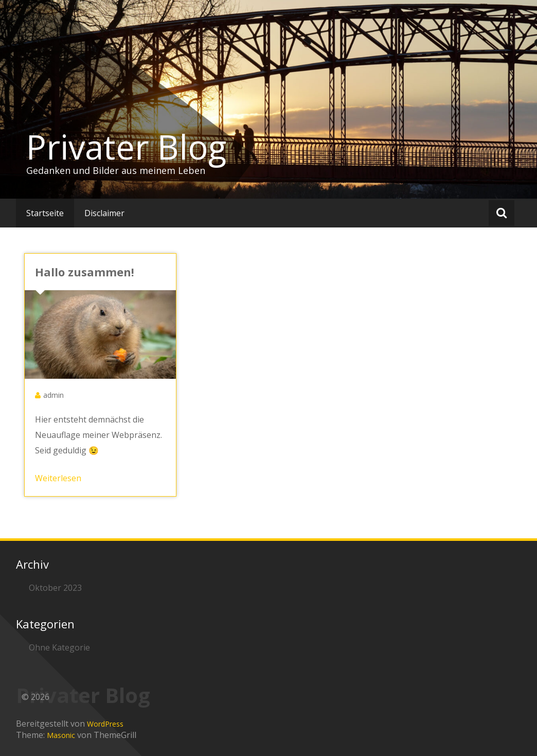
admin (53, 395)
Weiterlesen (58, 478)
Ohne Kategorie (59, 647)
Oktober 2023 (55, 588)
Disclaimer (104, 213)
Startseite (45, 213)
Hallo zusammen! (85, 272)
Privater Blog (126, 147)
